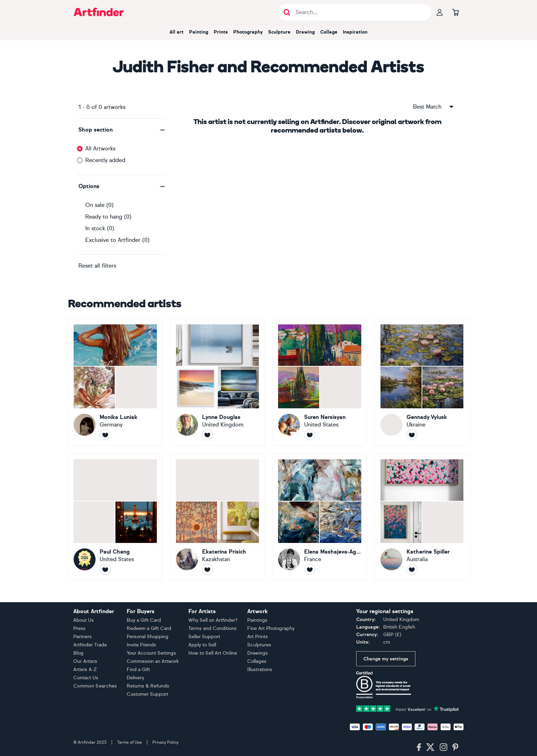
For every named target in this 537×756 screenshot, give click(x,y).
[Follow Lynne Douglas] (208, 435)
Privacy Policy (165, 742)
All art (177, 32)
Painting (199, 32)
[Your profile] (440, 12)
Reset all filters (97, 266)
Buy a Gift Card (144, 620)
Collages (257, 661)
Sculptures (259, 645)
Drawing (305, 32)
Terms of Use (129, 742)
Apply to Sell (202, 645)
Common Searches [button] (95, 686)
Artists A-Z (85, 670)
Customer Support (147, 694)
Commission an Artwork (153, 661)
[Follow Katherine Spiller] (412, 569)
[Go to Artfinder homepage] (99, 12)
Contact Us (86, 678)
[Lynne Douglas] (218, 382)
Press (79, 628)
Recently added (105, 160)
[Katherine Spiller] (422, 517)
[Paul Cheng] (115, 517)
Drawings (258, 653)
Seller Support (204, 637)
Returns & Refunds (148, 686)
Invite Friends (141, 645)
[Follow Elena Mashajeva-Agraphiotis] (310, 569)
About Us (84, 620)
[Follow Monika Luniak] (105, 435)
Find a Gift (138, 670)
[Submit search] (287, 12)
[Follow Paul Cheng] (105, 569)
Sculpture (279, 32)
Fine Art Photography (271, 628)
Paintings (257, 620)
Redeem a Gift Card (149, 628)
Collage (329, 32)
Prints (221, 32)
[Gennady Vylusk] (422, 382)
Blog (78, 653)
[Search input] (358, 12)
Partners (83, 637)
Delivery (135, 678)
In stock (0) (100, 228)
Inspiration (355, 32)
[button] (122, 130)
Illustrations (260, 670)
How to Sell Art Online (213, 653)
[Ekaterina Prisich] (218, 517)
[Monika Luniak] (115, 382)
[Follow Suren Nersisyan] (310, 435)
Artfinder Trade (90, 645)
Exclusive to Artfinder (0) (117, 240)
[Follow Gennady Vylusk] (412, 435)
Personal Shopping (148, 637)
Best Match (434, 107)
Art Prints (258, 637)
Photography (248, 32)
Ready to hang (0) (108, 217)
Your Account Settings (151, 653)
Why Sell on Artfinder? (213, 620)
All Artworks (100, 148)
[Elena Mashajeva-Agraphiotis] (320, 517)
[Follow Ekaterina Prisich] (208, 569)
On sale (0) (99, 205)
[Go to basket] (455, 12)
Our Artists (85, 661)
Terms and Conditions (213, 628)
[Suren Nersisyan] (320, 382)
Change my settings (386, 659)
